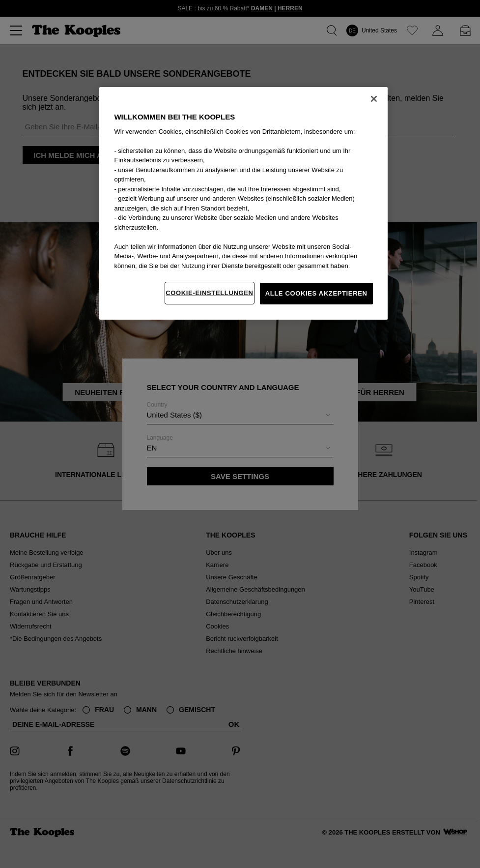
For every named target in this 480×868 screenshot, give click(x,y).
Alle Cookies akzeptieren (316, 293)
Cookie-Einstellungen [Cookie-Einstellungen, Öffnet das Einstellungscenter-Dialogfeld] (209, 293)
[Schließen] (374, 99)
